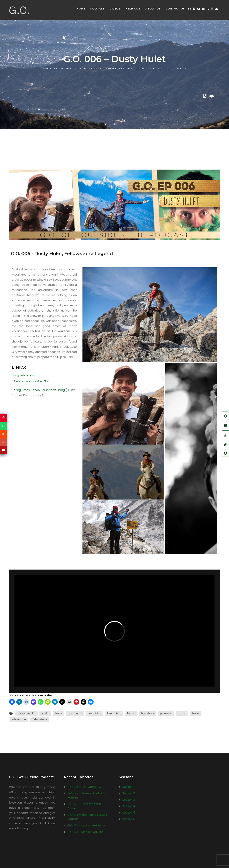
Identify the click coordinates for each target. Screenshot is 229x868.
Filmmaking (89, 68)
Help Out (133, 9)
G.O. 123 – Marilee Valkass (85, 832)
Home (81, 9)
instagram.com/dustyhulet (31, 381)
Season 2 (129, 793)
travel (196, 713)
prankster (166, 713)
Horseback (108, 68)
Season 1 (126, 68)
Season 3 (129, 800)
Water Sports (158, 68)
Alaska (45, 713)
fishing (131, 713)
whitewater (19, 719)
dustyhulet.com (23, 375)
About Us (153, 9)
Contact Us (175, 9)
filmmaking (114, 713)
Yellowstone (40, 719)
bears (59, 713)
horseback (148, 713)
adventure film (26, 713)
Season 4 (129, 806)
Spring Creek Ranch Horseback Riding (38, 390)
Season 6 (129, 819)
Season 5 (129, 813)
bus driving (94, 713)
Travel (140, 68)
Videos (115, 9)
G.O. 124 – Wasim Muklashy (86, 825)
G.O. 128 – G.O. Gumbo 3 (84, 787)
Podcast (97, 9)
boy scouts (75, 713)
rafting (182, 713)
